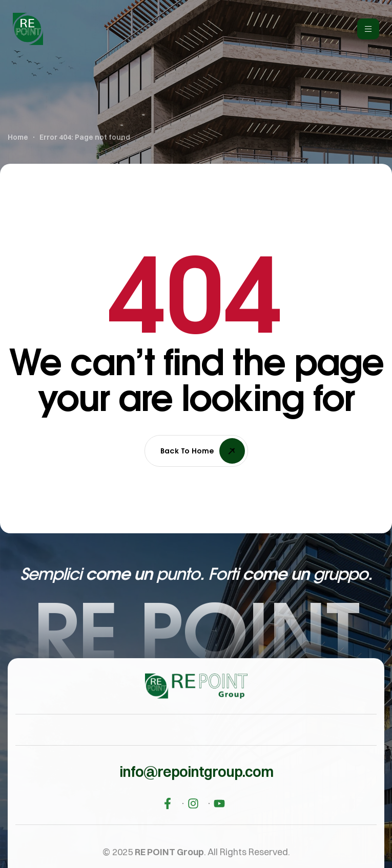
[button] (196, 789)
